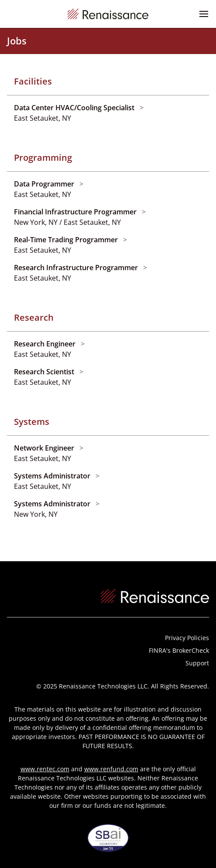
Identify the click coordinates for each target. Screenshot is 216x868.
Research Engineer (46, 344)
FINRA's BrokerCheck (179, 650)
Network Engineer (45, 448)
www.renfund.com (111, 769)
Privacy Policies (187, 638)
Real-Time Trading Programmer (67, 240)
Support (197, 663)
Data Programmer (45, 184)
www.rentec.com (45, 769)
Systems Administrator (53, 476)
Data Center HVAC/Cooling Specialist (75, 108)
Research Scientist (45, 372)
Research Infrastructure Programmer (77, 268)
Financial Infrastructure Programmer (76, 212)
